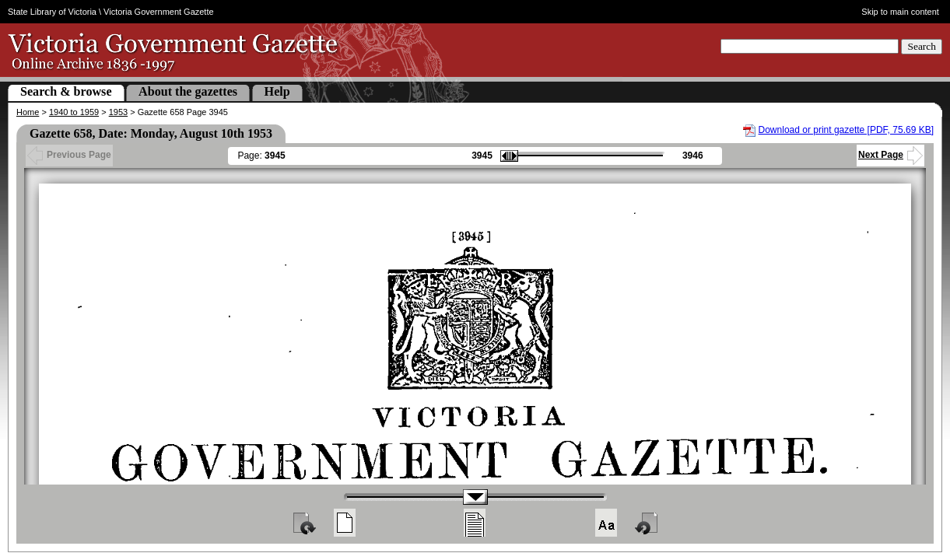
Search (922, 46)
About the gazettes (188, 91)
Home (28, 112)
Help (277, 91)
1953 (118, 112)
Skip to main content (900, 12)
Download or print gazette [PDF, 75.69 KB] (846, 130)
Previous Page (69, 155)
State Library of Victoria (52, 12)
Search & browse (66, 91)
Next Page (890, 155)
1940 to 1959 (74, 112)
